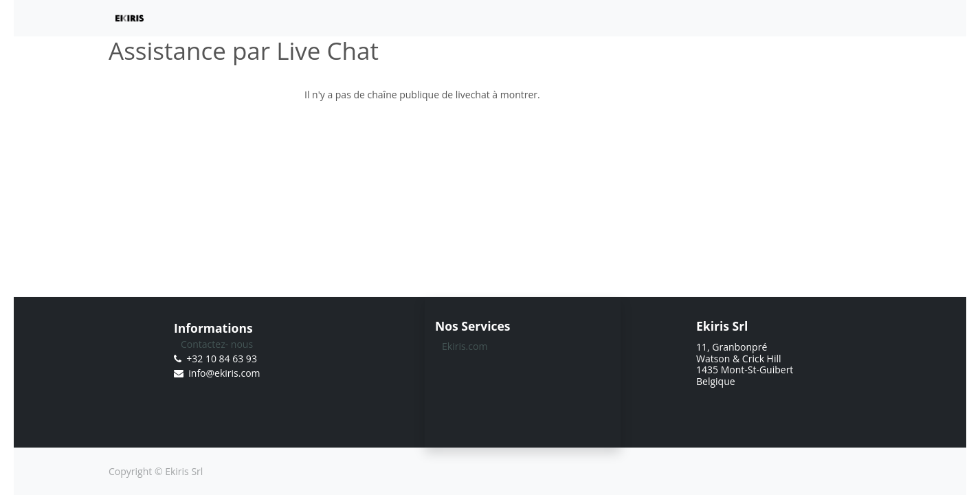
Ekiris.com (465, 346)
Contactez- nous (217, 344)
